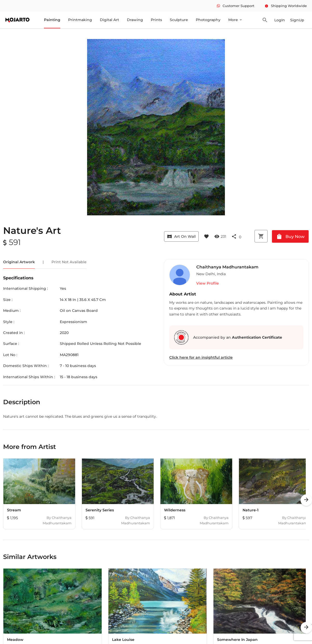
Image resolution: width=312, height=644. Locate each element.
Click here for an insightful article (201, 357)
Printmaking (80, 20)
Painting (52, 20)
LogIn (280, 20)
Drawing (135, 20)
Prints (156, 20)
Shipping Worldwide (286, 6)
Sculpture (179, 20)
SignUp (297, 20)
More (235, 20)
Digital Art (109, 20)
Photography (208, 20)
